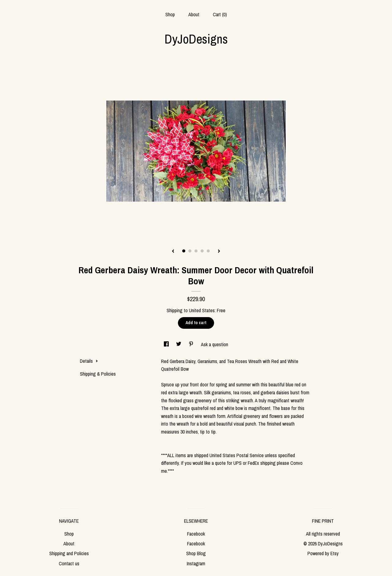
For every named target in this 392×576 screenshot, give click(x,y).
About (194, 14)
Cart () (220, 14)
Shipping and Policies (69, 553)
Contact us (69, 563)
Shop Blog (196, 553)
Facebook (196, 534)
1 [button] (184, 251)
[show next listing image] (219, 252)
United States (202, 310)
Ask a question (215, 344)
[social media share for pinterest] (192, 344)
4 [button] (202, 251)
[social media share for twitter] (179, 344)
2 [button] (190, 251)
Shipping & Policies (98, 374)
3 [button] (196, 251)
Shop (170, 14)
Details (89, 361)
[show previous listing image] (173, 252)
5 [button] (208, 251)
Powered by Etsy (323, 553)
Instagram (196, 563)
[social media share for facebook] (167, 344)
